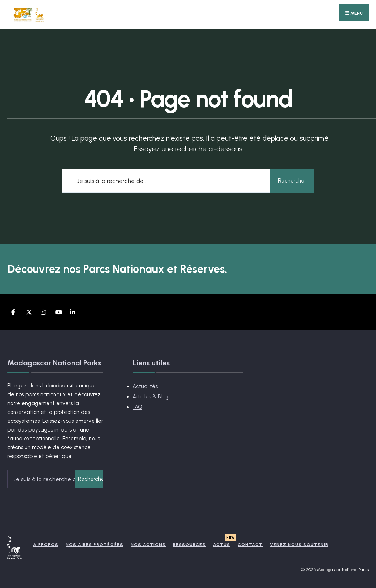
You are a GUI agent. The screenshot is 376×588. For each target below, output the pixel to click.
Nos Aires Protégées (95, 545)
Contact (250, 545)
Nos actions (148, 545)
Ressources (189, 545)
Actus (222, 545)
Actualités (145, 386)
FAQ (138, 407)
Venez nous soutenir (299, 545)
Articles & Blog (151, 397)
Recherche (291, 181)
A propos (46, 545)
